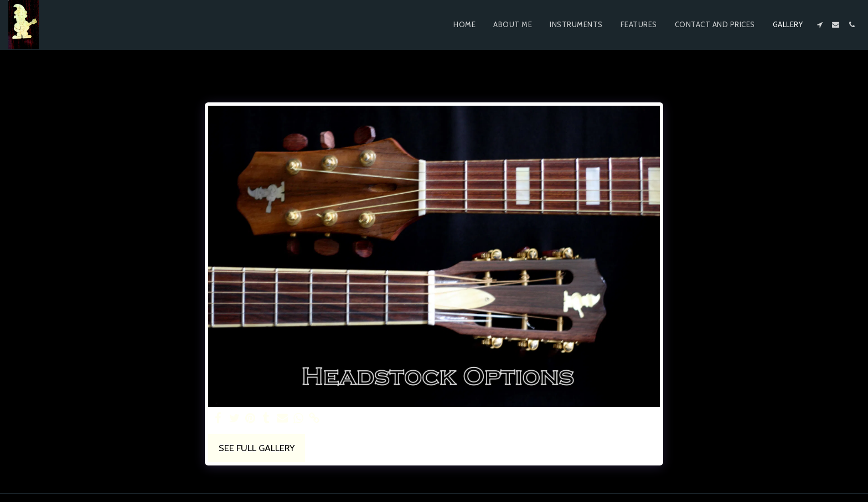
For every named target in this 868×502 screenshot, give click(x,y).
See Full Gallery (257, 448)
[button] (820, 25)
